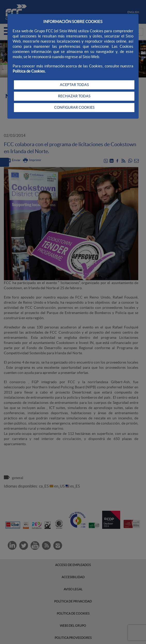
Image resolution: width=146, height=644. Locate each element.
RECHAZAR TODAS (74, 96)
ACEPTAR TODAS (74, 85)
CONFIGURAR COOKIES (74, 107)
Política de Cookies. (29, 71)
